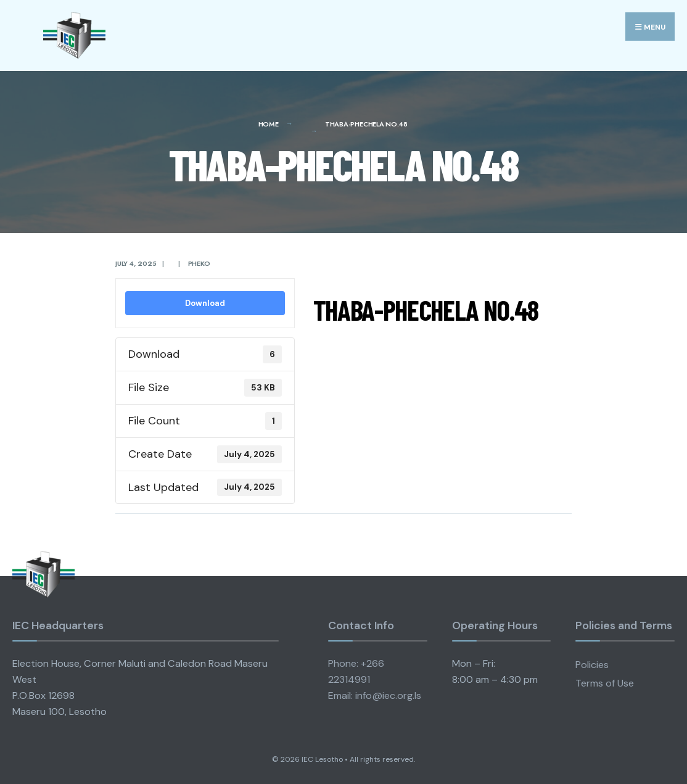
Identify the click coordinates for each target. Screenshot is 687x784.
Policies (592, 665)
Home (269, 124)
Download (205, 303)
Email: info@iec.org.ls (375, 695)
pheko (199, 263)
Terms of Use (605, 683)
